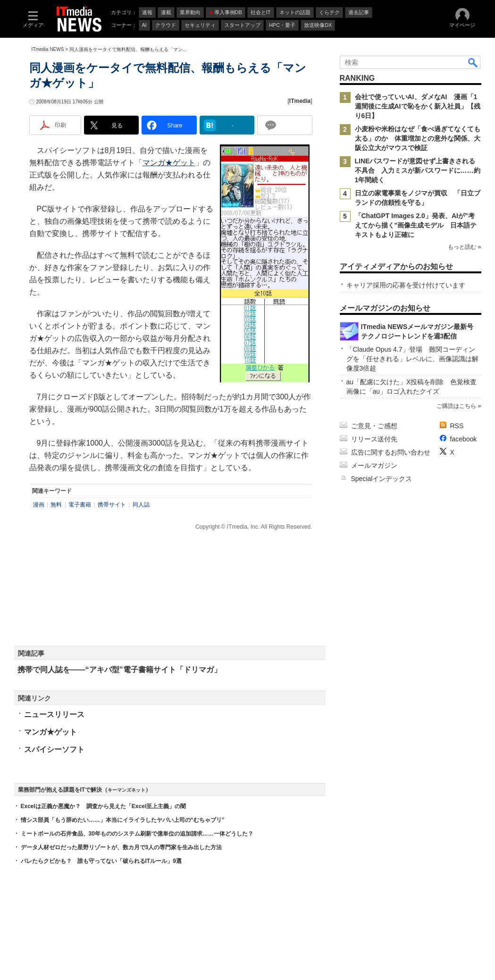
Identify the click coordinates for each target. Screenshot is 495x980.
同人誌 (141, 505)
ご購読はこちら (456, 406)
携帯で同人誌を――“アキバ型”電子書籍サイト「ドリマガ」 (119, 670)
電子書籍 (80, 505)
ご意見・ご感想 (374, 426)
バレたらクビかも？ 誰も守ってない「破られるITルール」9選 (101, 861)
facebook (464, 439)
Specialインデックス (382, 479)
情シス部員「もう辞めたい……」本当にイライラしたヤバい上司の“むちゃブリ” (123, 820)
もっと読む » (464, 247)
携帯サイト (112, 505)
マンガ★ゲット (169, 163)
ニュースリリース (54, 714)
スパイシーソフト (54, 749)
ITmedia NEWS (48, 49)
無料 (56, 505)
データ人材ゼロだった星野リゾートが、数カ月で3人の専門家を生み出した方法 (122, 847)
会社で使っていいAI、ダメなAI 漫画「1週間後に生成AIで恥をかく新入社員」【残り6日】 (418, 106)
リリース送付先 (374, 439)
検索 (473, 62)
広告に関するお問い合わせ (391, 452)
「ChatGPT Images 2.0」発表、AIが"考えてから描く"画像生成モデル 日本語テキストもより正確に (416, 225)
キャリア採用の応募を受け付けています (406, 285)
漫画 (39, 505)
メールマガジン (374, 465)
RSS (457, 426)
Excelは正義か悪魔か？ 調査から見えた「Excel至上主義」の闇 (104, 806)
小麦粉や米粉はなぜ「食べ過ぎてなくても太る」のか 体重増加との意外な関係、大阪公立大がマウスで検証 (418, 138)
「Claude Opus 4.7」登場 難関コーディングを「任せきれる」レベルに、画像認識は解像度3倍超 (412, 359)
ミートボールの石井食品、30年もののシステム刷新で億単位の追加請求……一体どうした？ (137, 834)
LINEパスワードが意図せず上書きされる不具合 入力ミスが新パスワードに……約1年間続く (418, 170)
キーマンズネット (126, 790)
